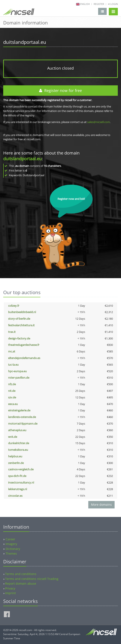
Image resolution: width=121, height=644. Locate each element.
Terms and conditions (21, 574)
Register (99, 4)
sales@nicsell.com (99, 122)
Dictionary (13, 549)
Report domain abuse (21, 583)
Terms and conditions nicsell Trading (32, 579)
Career (10, 539)
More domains (101, 504)
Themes (11, 553)
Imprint (10, 593)
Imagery (11, 544)
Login (113, 4)
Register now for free (60, 90)
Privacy (10, 588)
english (85, 4)
